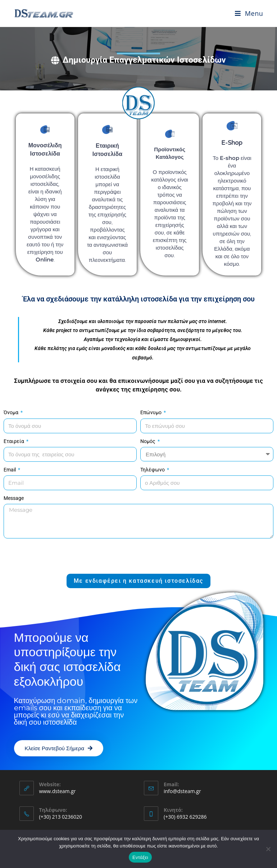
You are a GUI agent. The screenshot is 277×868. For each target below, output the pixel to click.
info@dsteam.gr (182, 791)
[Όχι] (268, 849)
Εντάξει (140, 857)
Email (10, 470)
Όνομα (12, 412)
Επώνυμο (151, 412)
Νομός (148, 441)
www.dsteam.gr (58, 791)
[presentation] (58, 556)
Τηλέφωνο (153, 470)
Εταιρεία (14, 441)
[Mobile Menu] (249, 13)
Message (14, 498)
